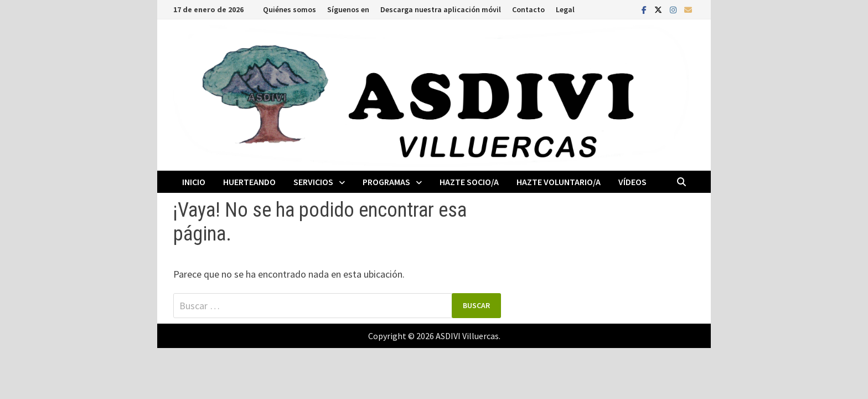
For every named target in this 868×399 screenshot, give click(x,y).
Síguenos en (348, 9)
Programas (386, 182)
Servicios (313, 182)
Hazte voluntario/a (559, 182)
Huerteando (249, 182)
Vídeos (632, 182)
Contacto (528, 9)
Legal (565, 9)
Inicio (194, 182)
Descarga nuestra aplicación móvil (441, 9)
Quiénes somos (290, 9)
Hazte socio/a (469, 182)
